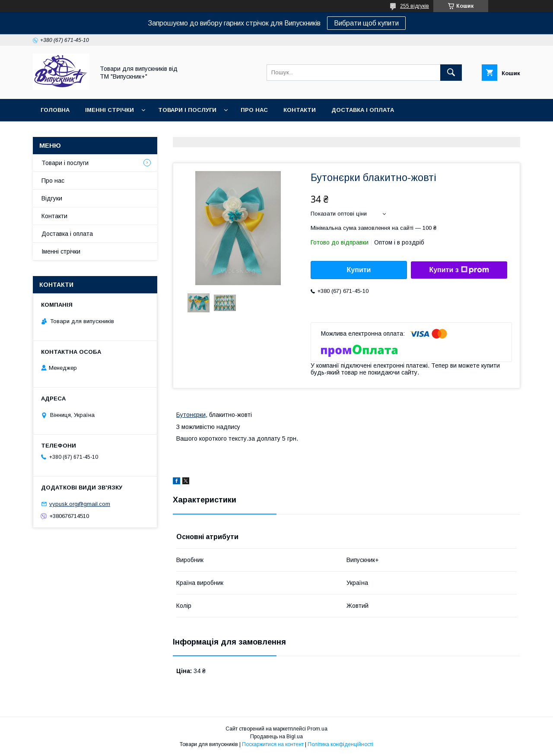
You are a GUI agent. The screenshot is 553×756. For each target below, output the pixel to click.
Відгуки (52, 198)
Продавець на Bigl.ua (276, 737)
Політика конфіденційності (340, 744)
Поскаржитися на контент (273, 744)
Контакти (300, 110)
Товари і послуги (187, 110)
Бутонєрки (191, 415)
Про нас (254, 110)
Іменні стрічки (110, 110)
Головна (55, 110)
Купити (359, 270)
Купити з (459, 270)
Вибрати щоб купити (366, 23)
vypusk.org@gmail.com (80, 504)
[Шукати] (451, 73)
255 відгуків (415, 6)
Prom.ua (317, 729)
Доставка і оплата (363, 110)
